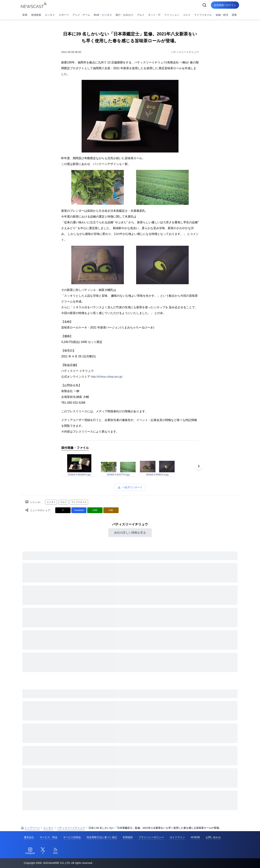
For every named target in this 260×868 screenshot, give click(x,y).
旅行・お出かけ (124, 15)
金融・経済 (222, 15)
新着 (25, 15)
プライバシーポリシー (151, 837)
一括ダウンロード (130, 487)
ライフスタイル (203, 15)
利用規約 (128, 837)
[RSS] (55, 851)
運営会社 (29, 837)
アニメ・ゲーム (81, 15)
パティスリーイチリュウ (185, 52)
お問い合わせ (213, 837)
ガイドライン (177, 837)
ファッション (172, 15)
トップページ (30, 828)
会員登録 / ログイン (225, 5)
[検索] (204, 5)
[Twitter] (43, 851)
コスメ (187, 15)
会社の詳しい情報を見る (130, 533)
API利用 (195, 837)
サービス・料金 (49, 837)
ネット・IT (154, 15)
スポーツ (64, 15)
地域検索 (36, 15)
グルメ (141, 15)
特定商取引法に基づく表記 (102, 837)
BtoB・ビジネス (103, 15)
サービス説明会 (72, 837)
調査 (234, 15)
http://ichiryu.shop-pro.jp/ (107, 377)
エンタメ (50, 15)
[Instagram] (30, 851)
